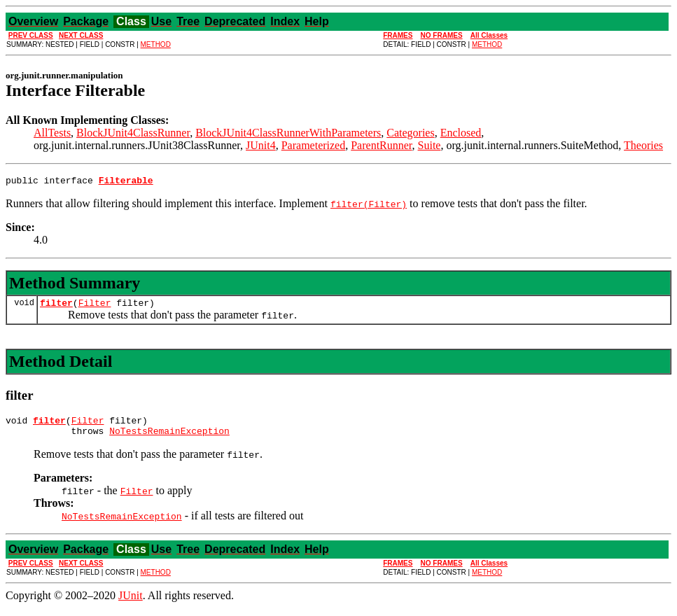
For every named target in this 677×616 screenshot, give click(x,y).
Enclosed (461, 133)
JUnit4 (261, 145)
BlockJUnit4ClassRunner (133, 133)
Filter (95, 307)
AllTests (52, 133)
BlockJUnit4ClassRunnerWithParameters (288, 133)
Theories (643, 145)
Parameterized (314, 145)
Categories (410, 133)
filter (56, 307)
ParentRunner (381, 145)
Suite (430, 145)
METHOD (156, 44)
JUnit (131, 604)
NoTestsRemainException (169, 439)
